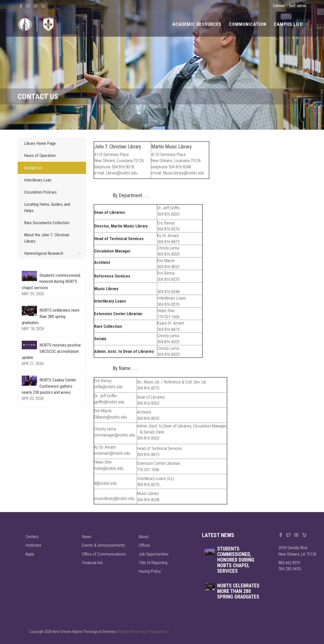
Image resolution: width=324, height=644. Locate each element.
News (87, 537)
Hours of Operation (40, 155)
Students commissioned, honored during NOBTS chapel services (51, 281)
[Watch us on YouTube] (296, 535)
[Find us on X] (288, 535)
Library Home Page (40, 143)
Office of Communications (104, 554)
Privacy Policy (158, 632)
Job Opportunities (154, 554)
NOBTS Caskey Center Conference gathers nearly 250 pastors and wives (49, 386)
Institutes (33, 545)
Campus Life (288, 24)
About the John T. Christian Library (47, 238)
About (144, 537)
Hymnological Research (54, 253)
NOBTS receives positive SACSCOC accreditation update (51, 351)
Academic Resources (197, 24)
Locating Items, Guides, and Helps (47, 207)
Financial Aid (92, 563)
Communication (248, 24)
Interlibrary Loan (38, 180)
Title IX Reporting (153, 563)
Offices (145, 545)
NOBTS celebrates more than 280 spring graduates (51, 316)
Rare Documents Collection (47, 223)
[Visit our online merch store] (304, 535)
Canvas (279, 6)
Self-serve (297, 6)
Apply (30, 554)
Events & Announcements (104, 545)
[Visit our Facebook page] (281, 535)
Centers (32, 537)
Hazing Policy (150, 571)
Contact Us (33, 168)
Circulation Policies (40, 192)
